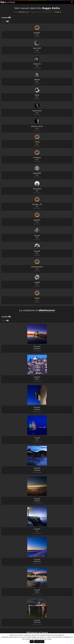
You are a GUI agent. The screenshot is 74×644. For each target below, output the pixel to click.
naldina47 (37, 470)
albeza (37, 80)
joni (37, 440)
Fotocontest (8, 2)
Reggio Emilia (51, 8)
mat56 (37, 283)
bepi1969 (37, 173)
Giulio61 (37, 501)
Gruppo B (58, 12)
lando (37, 298)
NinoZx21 (37, 189)
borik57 (37, 33)
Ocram (37, 236)
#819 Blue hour (24, 12)
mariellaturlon (37, 267)
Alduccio (37, 64)
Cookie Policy (39, 642)
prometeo (37, 349)
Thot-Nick (37, 622)
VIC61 (37, 142)
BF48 (37, 379)
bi (37, 531)
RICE (37, 95)
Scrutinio (6, 17)
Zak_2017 (37, 48)
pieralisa (37, 410)
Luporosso (37, 111)
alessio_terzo (37, 126)
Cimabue (37, 158)
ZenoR (37, 251)
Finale (5, 21)
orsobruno (37, 562)
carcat (37, 592)
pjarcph (37, 220)
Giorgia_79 (37, 204)
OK (32, 642)
